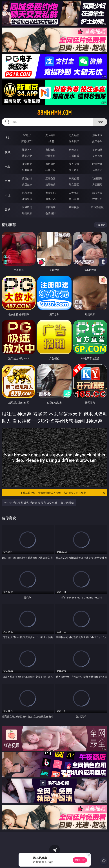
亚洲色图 (50, 178)
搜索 (100, 122)
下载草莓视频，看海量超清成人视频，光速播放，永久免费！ (63, 493)
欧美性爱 (97, 164)
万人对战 (74, 135)
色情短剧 (50, 213)
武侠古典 (97, 193)
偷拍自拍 (50, 164)
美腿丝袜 (27, 184)
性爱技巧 (97, 199)
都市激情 (27, 193)
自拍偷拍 (50, 150)
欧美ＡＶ (74, 150)
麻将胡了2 (27, 141)
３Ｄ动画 (97, 150)
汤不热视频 (97, 207)
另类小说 (50, 199)
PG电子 (27, 135)
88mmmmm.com (54, 113)
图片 (8, 181)
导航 (8, 210)
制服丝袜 (27, 170)
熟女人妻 (27, 156)
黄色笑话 (74, 199)
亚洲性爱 (27, 164)
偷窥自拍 (27, 178)
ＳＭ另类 (97, 156)
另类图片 (97, 184)
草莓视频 (74, 207)
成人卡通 (74, 164)
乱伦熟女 (74, 170)
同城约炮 (27, 207)
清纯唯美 (50, 184)
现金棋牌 (74, 141)
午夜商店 (50, 207)
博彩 (8, 138)
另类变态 (97, 170)
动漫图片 (97, 178)
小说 (8, 195)
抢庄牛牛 (97, 141)
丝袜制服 (50, 156)
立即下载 (80, 860)
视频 (8, 152)
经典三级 (50, 170)
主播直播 (74, 156)
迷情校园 (27, 199)
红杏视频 (27, 213)
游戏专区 (97, 135)
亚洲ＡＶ (27, 150)
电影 (8, 167)
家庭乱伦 (50, 193)
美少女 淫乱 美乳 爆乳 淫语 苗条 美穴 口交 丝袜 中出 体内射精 (39, 503)
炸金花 (50, 141)
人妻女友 (74, 193)
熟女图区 (74, 184)
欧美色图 (74, 178)
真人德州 (50, 135)
